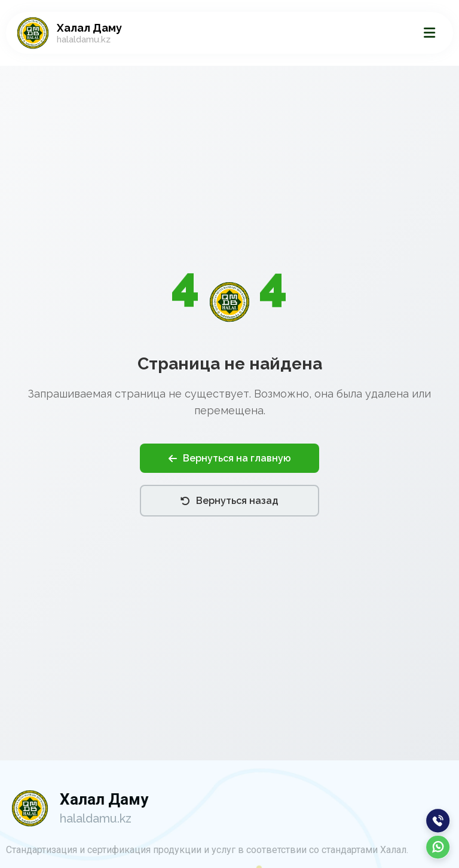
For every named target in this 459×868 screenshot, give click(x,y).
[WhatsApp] (438, 847)
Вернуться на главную (230, 458)
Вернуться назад (229, 501)
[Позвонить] (438, 821)
